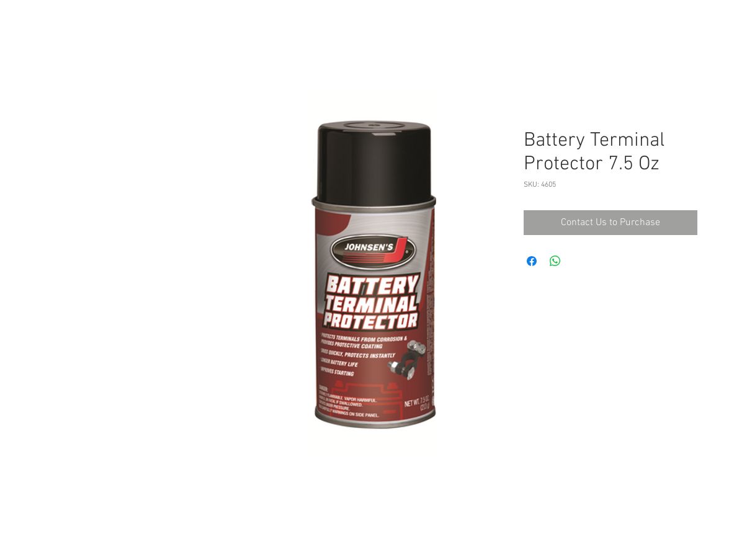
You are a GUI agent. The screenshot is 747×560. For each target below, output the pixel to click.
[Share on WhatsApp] (555, 261)
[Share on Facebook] (532, 261)
